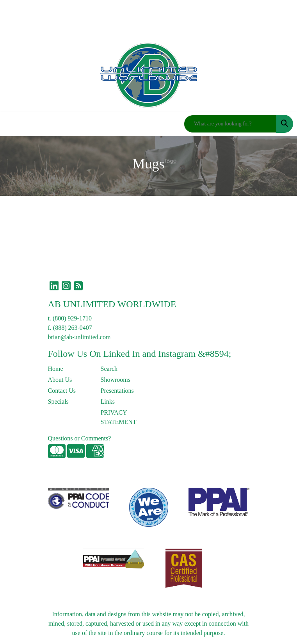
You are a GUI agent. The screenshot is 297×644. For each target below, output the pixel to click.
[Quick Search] (230, 124)
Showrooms (116, 380)
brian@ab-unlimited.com (79, 337)
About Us (60, 380)
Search (109, 369)
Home (56, 369)
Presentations (117, 391)
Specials (58, 402)
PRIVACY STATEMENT (119, 417)
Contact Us (62, 391)
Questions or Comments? (80, 438)
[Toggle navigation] (12, 124)
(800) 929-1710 (72, 318)
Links (108, 402)
